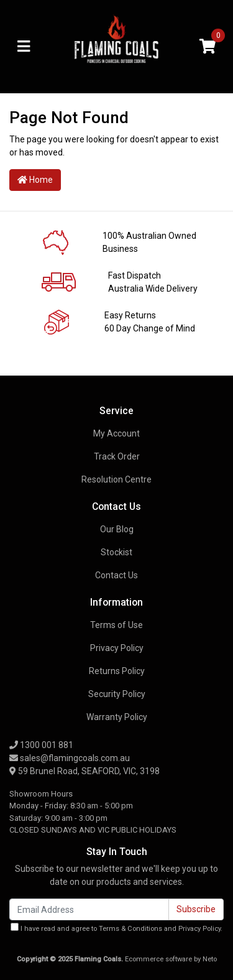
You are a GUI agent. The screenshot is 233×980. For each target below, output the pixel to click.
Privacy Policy (117, 648)
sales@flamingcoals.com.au (70, 758)
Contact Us (116, 575)
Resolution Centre (116, 479)
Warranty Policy (117, 717)
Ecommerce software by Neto (171, 959)
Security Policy (117, 694)
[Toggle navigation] (24, 47)
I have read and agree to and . (116, 928)
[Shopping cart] (208, 47)
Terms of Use (116, 625)
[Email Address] (89, 909)
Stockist (116, 552)
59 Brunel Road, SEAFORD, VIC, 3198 (85, 771)
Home (35, 180)
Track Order (117, 456)
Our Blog (117, 529)
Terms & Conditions (130, 929)
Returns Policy (117, 671)
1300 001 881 (41, 745)
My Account (116, 433)
